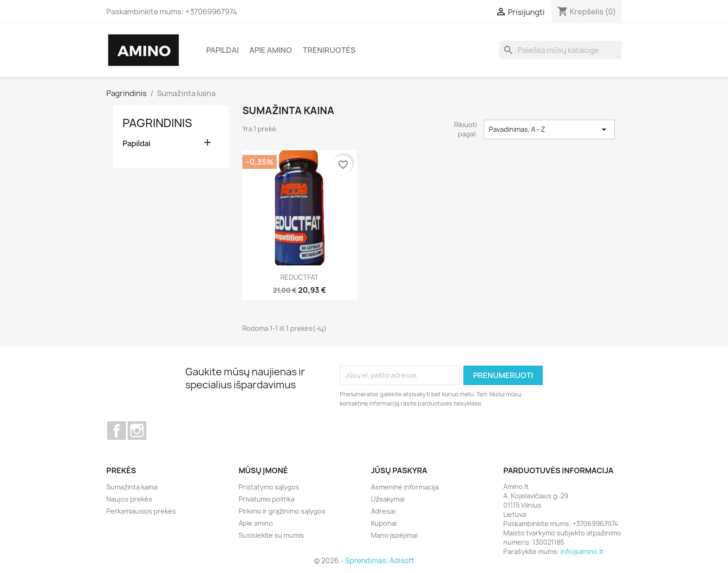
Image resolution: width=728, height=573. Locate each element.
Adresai (383, 511)
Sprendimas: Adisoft (380, 561)
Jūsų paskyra (399, 470)
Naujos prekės (129, 499)
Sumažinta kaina (132, 487)
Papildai (222, 50)
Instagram (137, 431)
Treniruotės (329, 50)
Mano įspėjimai (394, 535)
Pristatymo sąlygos (269, 487)
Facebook (117, 431)
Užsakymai (388, 499)
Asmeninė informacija (405, 487)
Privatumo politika (266, 499)
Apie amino (271, 50)
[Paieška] (560, 50)
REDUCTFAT (299, 277)
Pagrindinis (157, 123)
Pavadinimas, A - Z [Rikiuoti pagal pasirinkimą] (549, 129)
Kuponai (384, 523)
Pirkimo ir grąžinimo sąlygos (282, 511)
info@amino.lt (582, 551)
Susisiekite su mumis (271, 535)
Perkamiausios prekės (141, 511)
